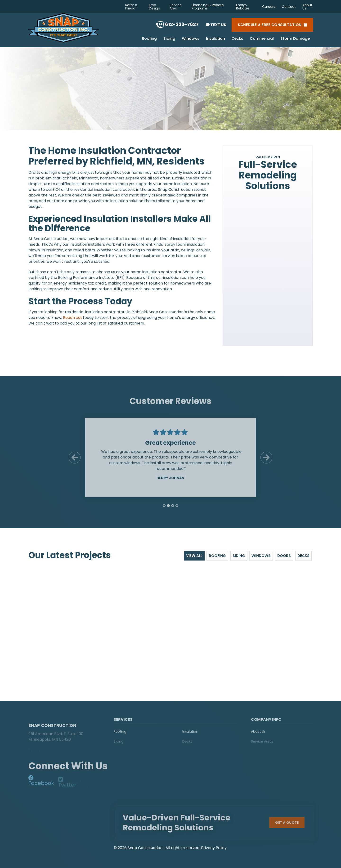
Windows (191, 39)
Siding (169, 39)
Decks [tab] (304, 556)
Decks (237, 39)
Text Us (216, 25)
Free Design (155, 7)
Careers (269, 7)
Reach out (72, 318)
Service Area (176, 7)
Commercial (262, 39)
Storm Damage (295, 39)
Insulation (215, 39)
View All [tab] (196, 556)
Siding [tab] (240, 556)
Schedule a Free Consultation (272, 25)
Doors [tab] (285, 556)
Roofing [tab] (219, 556)
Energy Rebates (243, 7)
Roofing (149, 39)
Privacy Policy (214, 847)
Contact (289, 7)
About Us (307, 7)
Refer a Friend (131, 7)
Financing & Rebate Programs (208, 7)
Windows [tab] (262, 556)
